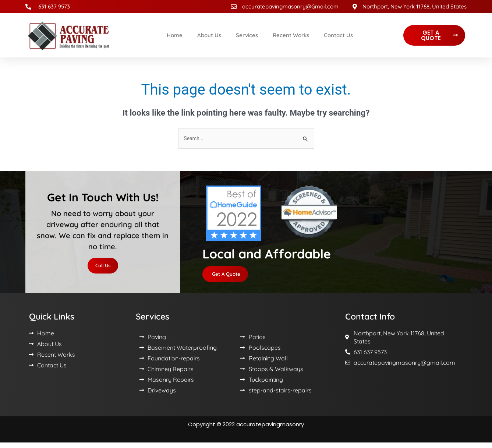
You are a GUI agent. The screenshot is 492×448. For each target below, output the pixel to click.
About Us (209, 35)
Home (175, 35)
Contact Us (338, 35)
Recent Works (291, 35)
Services (247, 35)
